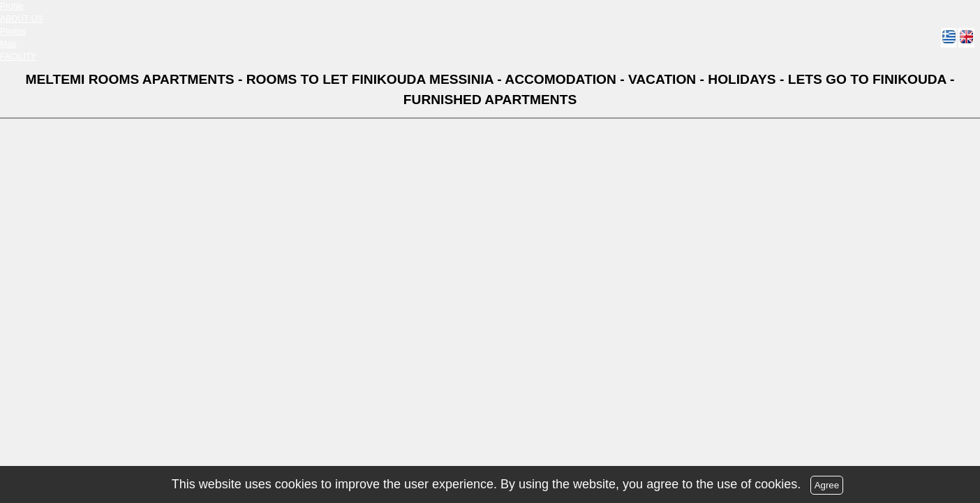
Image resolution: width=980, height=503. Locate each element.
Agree (827, 485)
